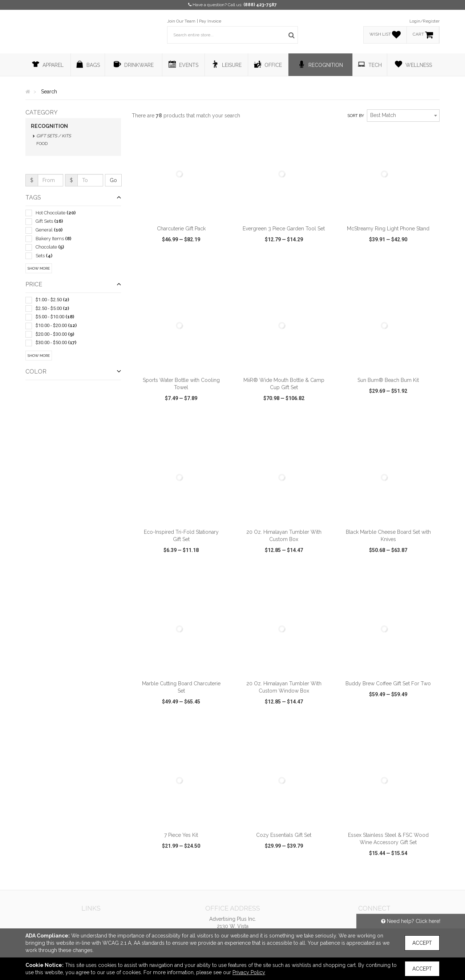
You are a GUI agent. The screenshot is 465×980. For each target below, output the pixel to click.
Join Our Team (181, 21)
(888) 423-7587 (260, 5)
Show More (39, 268)
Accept (422, 943)
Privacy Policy (249, 972)
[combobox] (403, 116)
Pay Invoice (210, 21)
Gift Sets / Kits (54, 136)
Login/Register (424, 21)
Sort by (356, 116)
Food (42, 144)
